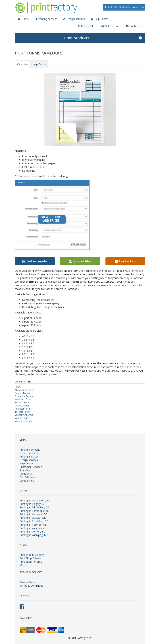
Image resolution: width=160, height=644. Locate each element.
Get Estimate (111, 26)
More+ (24, 565)
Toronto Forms (23, 412)
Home (23, 19)
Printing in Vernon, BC (32, 531)
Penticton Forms (23, 409)
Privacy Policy (28, 582)
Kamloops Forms (24, 399)
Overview (23, 64)
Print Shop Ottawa (30, 558)
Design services (74, 19)
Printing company (30, 450)
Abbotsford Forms (24, 390)
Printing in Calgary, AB (33, 504)
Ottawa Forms (22, 406)
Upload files (80, 261)
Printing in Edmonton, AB (34, 507)
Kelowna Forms (23, 403)
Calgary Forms (22, 393)
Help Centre (99, 19)
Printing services (46, 19)
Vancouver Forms (24, 415)
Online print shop (30, 453)
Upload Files (86, 26)
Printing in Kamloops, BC (34, 511)
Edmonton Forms (24, 396)
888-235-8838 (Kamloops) (122, 7)
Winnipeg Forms (23, 421)
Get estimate (35, 261)
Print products (103, 38)
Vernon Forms (22, 418)
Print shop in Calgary (32, 555)
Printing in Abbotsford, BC (35, 500)
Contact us (125, 261)
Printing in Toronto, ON (33, 525)
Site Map (25, 470)
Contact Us (134, 26)
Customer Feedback (31, 467)
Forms (18, 387)
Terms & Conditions (31, 586)
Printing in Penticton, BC (34, 521)
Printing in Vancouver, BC (34, 528)
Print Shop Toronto (31, 562)
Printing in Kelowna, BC (33, 514)
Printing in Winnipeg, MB (34, 535)
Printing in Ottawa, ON (33, 518)
